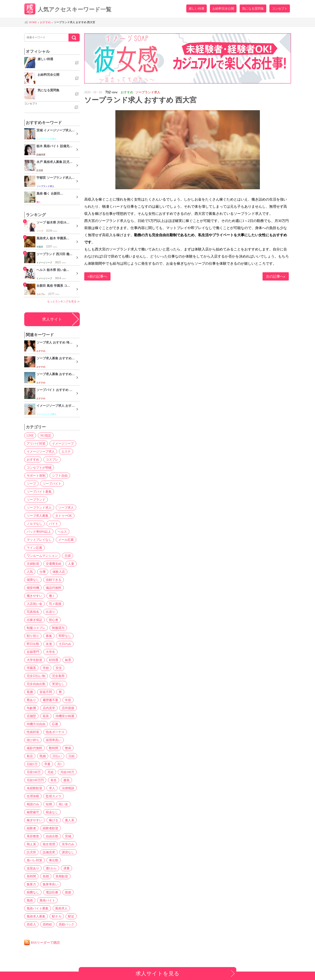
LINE (30, 435)
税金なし (52, 812)
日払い (57, 756)
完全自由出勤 (36, 684)
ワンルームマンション (42, 556)
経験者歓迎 (50, 828)
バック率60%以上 (39, 532)
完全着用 (58, 676)
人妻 (71, 564)
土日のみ (65, 644)
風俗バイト (47, 900)
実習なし (58, 684)
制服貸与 (58, 628)
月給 (50, 772)
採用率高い (54, 740)
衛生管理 (49, 844)
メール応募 (66, 540)
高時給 (47, 924)
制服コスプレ (36, 628)
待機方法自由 (36, 724)
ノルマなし (34, 524)
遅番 (66, 868)
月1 (59, 764)
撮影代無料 (34, 748)
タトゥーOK (64, 516)
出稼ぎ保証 (34, 620)
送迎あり (33, 868)
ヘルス (62, 532)
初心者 (54, 620)
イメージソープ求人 (41, 451)
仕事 (43, 572)
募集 (49, 636)
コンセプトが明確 (39, 468)
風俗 (30, 900)
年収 (68, 700)
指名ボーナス (55, 732)
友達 (49, 644)
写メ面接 (55, 604)
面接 (68, 892)
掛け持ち (33, 740)
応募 (55, 724)
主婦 (68, 556)
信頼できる (54, 580)
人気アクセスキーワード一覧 (68, 9)
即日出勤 (33, 644)
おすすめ (33, 460)
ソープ (31, 484)
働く (52, 596)
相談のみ (33, 804)
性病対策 (33, 732)
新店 (30, 756)
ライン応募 (34, 548)
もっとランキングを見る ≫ (63, 301)
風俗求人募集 (36, 916)
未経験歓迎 (34, 788)
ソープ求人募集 (38, 516)
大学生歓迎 (34, 660)
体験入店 (59, 572)
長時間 (31, 876)
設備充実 (49, 852)
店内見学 (49, 708)
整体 (68, 748)
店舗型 (31, 716)
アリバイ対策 (36, 443)
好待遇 (54, 660)
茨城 (68, 836)
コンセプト (280, 8)
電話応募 (52, 892)
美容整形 (33, 836)
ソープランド (36, 500)
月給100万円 (35, 780)
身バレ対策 (34, 860)
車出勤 (54, 860)
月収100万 (34, 772)
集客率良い (50, 884)
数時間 (54, 748)
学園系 (31, 668)
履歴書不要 (50, 700)
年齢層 (31, 708)
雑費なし (33, 892)
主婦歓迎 (33, 564)
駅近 (71, 916)
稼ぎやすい (34, 820)
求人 (52, 788)
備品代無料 (54, 588)
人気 (30, 572)
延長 (46, 716)
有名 (54, 780)
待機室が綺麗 (65, 716)
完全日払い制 (36, 676)
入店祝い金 (34, 604)
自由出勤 (52, 836)
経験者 (31, 828)
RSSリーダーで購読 (46, 942)
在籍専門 (33, 652)
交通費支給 (54, 564)
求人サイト (52, 319)
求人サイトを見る (157, 973)
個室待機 (33, 588)
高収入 (31, 924)
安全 (59, 668)
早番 (47, 764)
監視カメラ (54, 796)
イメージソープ (63, 443)
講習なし (68, 852)
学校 (46, 668)
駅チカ (57, 916)
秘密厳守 (33, 812)
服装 (66, 780)
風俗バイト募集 (38, 908)
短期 (49, 804)
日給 (72, 756)
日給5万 (32, 764)
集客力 (31, 884)
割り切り (33, 636)
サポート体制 (36, 476)
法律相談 (68, 788)
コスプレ (52, 460)
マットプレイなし (39, 540)
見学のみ (68, 844)
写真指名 (33, 612)
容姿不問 (46, 692)
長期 (46, 876)
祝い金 (63, 804)
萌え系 (31, 844)
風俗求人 (61, 908)
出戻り (50, 612)
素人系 (70, 820)
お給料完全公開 (223, 8)
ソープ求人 (66, 508)
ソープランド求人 (39, 508)
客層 (30, 692)
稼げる (54, 820)
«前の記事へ (97, 276)
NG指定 (46, 435)
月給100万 (67, 772)
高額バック (66, 924)
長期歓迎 (62, 876)
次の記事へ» (276, 276)
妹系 (68, 660)
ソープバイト (52, 484)
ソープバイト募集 (39, 492)
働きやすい (34, 596)
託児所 (31, 852)
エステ (66, 451)
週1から (51, 868)
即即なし (65, 636)
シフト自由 (60, 476)
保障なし (33, 580)
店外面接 (68, 708)
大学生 (50, 652)
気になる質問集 (253, 8)
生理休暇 (33, 796)
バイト (54, 524)
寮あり (31, 700)
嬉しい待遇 (197, 8)
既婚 (43, 756)
